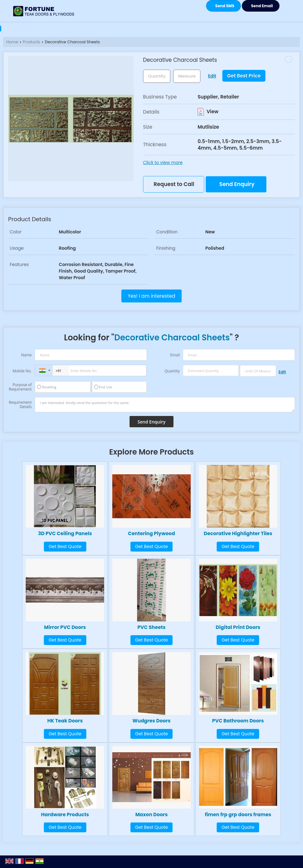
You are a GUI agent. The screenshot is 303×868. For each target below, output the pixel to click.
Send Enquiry (237, 184)
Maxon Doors (151, 815)
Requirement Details (20, 405)
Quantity (172, 371)
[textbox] (187, 76)
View (208, 112)
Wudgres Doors (151, 721)
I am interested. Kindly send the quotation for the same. (165, 405)
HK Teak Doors (65, 721)
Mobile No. (22, 371)
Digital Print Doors (238, 627)
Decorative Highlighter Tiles (238, 533)
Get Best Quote (65, 546)
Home (12, 42)
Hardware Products (65, 815)
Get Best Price (244, 76)
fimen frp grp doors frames (238, 815)
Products (32, 42)
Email (175, 355)
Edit (212, 76)
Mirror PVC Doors (65, 627)
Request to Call (174, 184)
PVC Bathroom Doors (238, 721)
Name (26, 355)
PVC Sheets (151, 627)
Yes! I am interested (151, 296)
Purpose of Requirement (20, 387)
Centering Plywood (151, 533)
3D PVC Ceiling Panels (65, 533)
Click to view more (163, 162)
